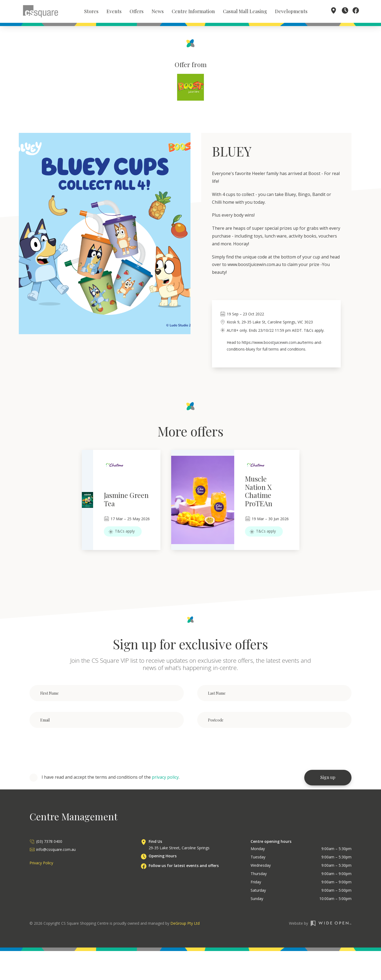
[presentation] (70, 750)
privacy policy (165, 778)
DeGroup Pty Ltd (185, 924)
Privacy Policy (41, 864)
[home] (41, 12)
